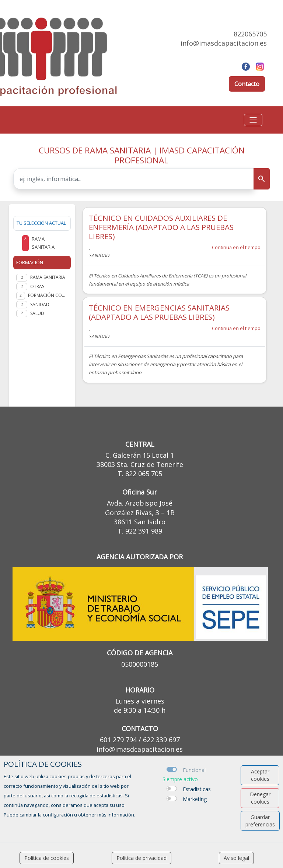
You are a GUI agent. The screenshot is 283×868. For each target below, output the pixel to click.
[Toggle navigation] (253, 120)
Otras (37, 286)
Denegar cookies (260, 798)
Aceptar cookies (260, 775)
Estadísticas (197, 789)
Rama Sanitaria (48, 277)
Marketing (195, 799)
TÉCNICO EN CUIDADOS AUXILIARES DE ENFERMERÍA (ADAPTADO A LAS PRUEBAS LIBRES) (161, 227)
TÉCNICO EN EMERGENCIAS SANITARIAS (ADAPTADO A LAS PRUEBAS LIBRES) (159, 312)
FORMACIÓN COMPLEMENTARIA (48, 295)
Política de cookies (47, 858)
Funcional (194, 770)
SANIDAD (40, 304)
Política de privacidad (141, 858)
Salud (37, 313)
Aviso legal (236, 858)
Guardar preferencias (260, 821)
